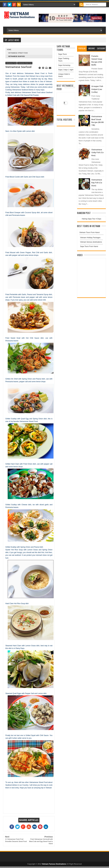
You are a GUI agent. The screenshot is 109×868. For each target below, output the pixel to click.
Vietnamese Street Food (18, 53)
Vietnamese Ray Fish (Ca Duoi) (97, 183)
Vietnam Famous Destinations (54, 864)
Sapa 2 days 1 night (66, 70)
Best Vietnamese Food (65, 87)
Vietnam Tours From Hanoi (89, 232)
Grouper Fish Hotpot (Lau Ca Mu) (97, 89)
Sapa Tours (63, 54)
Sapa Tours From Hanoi (89, 246)
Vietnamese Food (11, 63)
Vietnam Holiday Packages (91, 238)
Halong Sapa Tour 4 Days (91, 219)
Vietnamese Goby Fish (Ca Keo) (97, 152)
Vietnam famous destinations (91, 242)
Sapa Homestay (64, 65)
